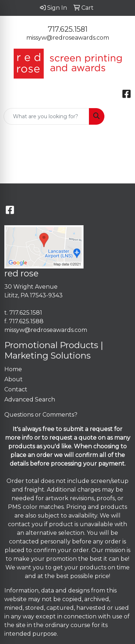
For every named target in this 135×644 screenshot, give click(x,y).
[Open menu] (121, 116)
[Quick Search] (46, 116)
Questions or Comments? (41, 415)
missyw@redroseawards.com (68, 38)
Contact (16, 389)
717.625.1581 (68, 29)
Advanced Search (30, 399)
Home (13, 369)
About (13, 379)
